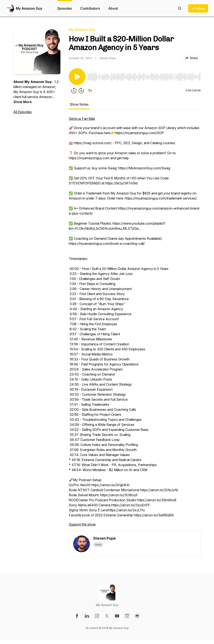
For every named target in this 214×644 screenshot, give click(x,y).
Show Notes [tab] (79, 104)
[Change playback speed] (90, 91)
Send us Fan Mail (82, 119)
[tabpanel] (135, 324)
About (113, 8)
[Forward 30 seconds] (81, 91)
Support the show (82, 524)
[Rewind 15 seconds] (74, 91)
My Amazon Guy (29, 8)
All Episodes (23, 112)
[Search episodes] (180, 8)
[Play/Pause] (77, 77)
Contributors (90, 8)
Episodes (65, 8)
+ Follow (198, 8)
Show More (23, 102)
